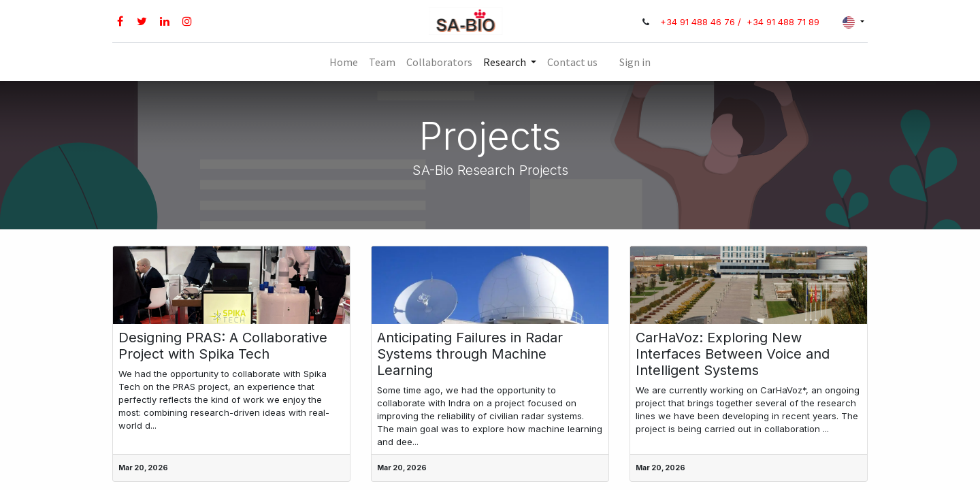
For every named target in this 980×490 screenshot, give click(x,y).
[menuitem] (344, 62)
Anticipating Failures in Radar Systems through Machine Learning (470, 354)
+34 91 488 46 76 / (702, 22)
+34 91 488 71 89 (783, 22)
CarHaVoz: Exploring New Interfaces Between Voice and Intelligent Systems (733, 354)
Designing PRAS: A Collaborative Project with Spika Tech (223, 346)
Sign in (635, 62)
